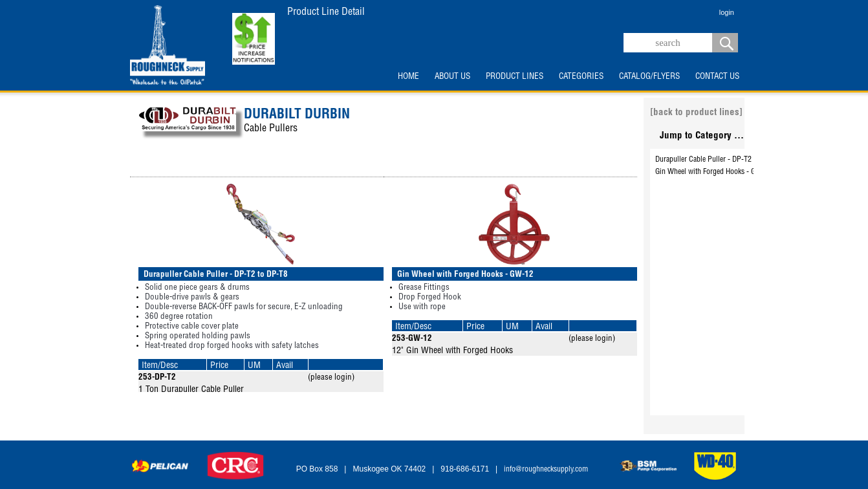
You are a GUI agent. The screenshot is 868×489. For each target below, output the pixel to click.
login (727, 12)
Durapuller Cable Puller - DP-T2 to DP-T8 (718, 160)
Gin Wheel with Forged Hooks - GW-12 (714, 172)
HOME (408, 77)
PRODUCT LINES (515, 77)
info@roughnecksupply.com (546, 470)
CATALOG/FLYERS (649, 77)
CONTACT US (717, 77)
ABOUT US (452, 77)
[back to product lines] (696, 113)
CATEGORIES (581, 77)
